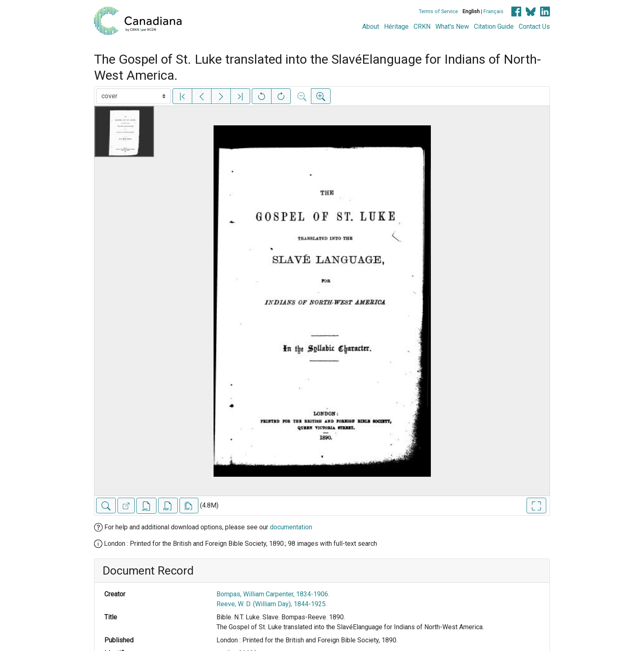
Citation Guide (494, 27)
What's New (452, 27)
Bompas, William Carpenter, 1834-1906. (273, 594)
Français (493, 11)
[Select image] (133, 96)
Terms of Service (438, 11)
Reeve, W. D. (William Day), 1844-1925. (272, 604)
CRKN (422, 27)
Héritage (396, 27)
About (371, 27)
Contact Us (534, 27)
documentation (291, 527)
